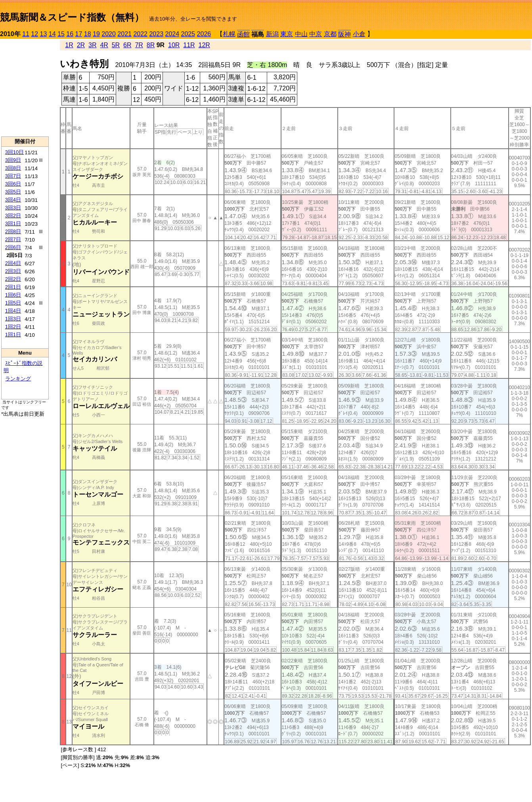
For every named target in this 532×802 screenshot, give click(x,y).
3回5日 (13, 192)
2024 (172, 34)
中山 (301, 34)
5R (116, 45)
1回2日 (13, 327)
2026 (204, 34)
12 (34, 34)
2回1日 (13, 287)
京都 (330, 34)
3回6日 (13, 184)
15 (61, 34)
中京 (316, 34)
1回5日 (13, 303)
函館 (243, 34)
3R (92, 45)
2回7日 (13, 239)
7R (139, 45)
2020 (109, 34)
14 (52, 34)
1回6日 (13, 295)
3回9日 (13, 160)
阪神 (344, 34)
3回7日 (13, 176)
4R (104, 45)
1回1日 (13, 335)
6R (127, 45)
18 (88, 34)
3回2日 (13, 216)
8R (151, 45)
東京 (287, 34)
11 (26, 34)
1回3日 (13, 319)
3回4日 (13, 200)
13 (44, 34)
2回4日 (13, 263)
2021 (124, 34)
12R (204, 45)
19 (96, 34)
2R (81, 45)
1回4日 (13, 311)
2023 (156, 34)
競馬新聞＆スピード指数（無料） (72, 17)
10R (174, 45)
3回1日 (13, 224)
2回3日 (13, 271)
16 (70, 34)
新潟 (272, 34)
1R (69, 45)
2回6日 (13, 247)
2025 (188, 34)
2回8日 (13, 231)
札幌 (229, 34)
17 (79, 34)
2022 (140, 34)
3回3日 (13, 208)
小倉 (359, 34)
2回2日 (13, 279)
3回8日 (13, 168)
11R (189, 45)
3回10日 (15, 152)
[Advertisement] (25, 88)
